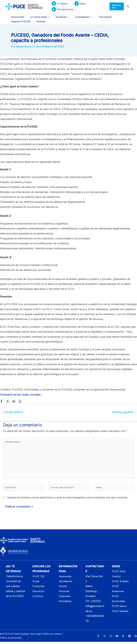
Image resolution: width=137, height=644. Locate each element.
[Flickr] (129, 638)
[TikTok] (123, 638)
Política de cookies (52, 636)
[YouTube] (117, 638)
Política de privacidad (11, 640)
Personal (64, 593)
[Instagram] (111, 638)
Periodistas (66, 603)
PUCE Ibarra (120, 608)
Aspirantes (65, 578)
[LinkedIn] (136, 638)
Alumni (63, 588)
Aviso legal (35, 636)
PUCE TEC (39, 578)
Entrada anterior (12, 411)
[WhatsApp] (17, 400)
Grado (36, 583)
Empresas (65, 598)
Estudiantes (66, 583)
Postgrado (39, 588)
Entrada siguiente (124, 411)
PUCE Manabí (121, 613)
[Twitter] (7, 400)
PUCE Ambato (121, 583)
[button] (73, 9)
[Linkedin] (12, 400)
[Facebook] (1, 400)
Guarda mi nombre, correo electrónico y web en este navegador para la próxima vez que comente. (67, 500)
